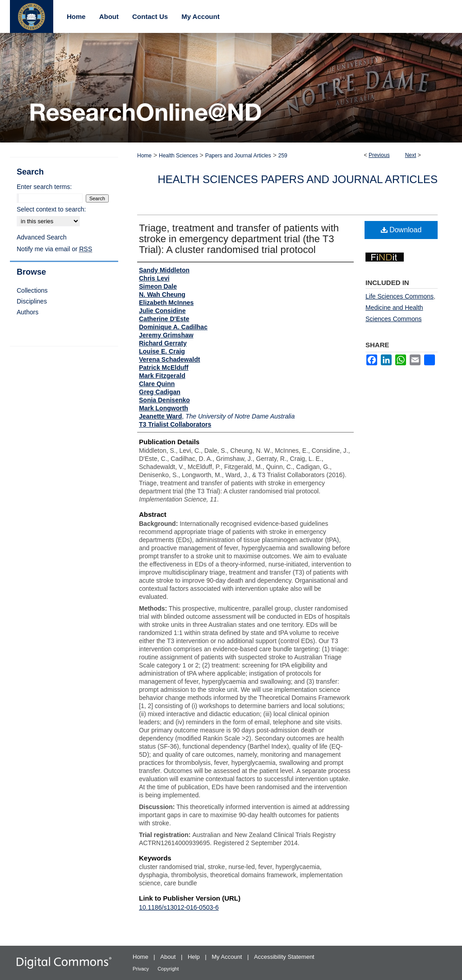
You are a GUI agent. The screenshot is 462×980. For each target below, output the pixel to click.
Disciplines (32, 301)
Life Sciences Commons (400, 296)
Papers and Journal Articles (238, 156)
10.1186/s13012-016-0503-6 (179, 907)
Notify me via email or (54, 249)
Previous (379, 155)
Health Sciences (178, 156)
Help (194, 957)
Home (144, 156)
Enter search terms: (44, 187)
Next (411, 155)
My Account (228, 957)
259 (283, 156)
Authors (28, 312)
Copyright (168, 969)
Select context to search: (51, 209)
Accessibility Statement (284, 957)
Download (401, 230)
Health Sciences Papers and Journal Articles (298, 179)
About (169, 957)
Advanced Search (42, 237)
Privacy (141, 969)
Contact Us (150, 16)
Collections (32, 290)
